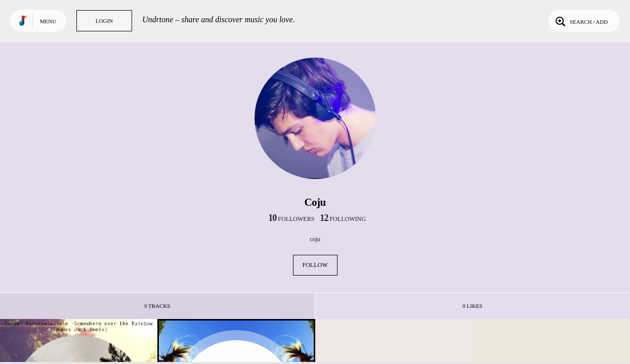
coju (315, 239)
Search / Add (581, 21)
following (343, 219)
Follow (315, 265)
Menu (48, 21)
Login (104, 21)
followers (291, 219)
